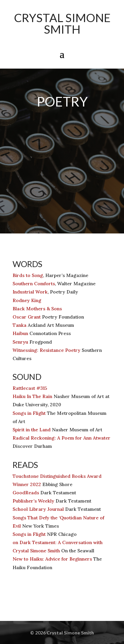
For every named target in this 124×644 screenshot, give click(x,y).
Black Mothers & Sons (37, 309)
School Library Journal (38, 509)
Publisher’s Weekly (33, 501)
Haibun (20, 333)
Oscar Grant (27, 317)
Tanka (20, 325)
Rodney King (27, 300)
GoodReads (26, 493)
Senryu (20, 342)
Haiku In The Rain (32, 396)
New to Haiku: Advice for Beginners (52, 559)
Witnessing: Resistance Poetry (46, 350)
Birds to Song (28, 275)
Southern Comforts (34, 284)
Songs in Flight (29, 413)
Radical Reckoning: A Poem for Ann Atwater (62, 438)
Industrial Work (30, 292)
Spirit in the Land (32, 430)
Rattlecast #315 (30, 388)
